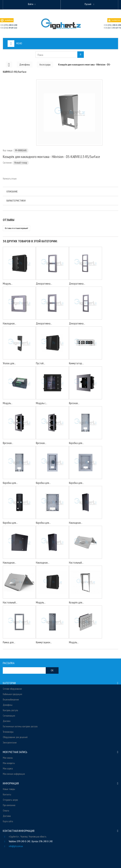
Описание (12, 192)
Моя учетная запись (15, 752)
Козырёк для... (76, 602)
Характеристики (16, 201)
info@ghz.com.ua (16, 846)
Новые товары (9, 789)
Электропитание (10, 743)
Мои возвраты (9, 763)
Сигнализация (9, 716)
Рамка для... (9, 642)
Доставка (7, 816)
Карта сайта (8, 821)
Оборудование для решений (15, 737)
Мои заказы (8, 758)
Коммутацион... (44, 642)
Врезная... (74, 403)
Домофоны (8, 705)
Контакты (7, 794)
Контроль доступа (10, 710)
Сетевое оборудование (12, 689)
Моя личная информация (14, 774)
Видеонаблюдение (11, 700)
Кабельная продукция (12, 694)
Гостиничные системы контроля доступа (20, 726)
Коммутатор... (76, 363)
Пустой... (41, 363)
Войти (31, 4)
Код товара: (8, 150)
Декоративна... (44, 284)
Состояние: (7, 163)
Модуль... (8, 284)
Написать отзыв (10, 179)
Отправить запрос (10, 800)
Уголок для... (9, 363)
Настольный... (76, 563)
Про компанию (9, 805)
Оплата (6, 811)
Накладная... (9, 323)
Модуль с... (42, 403)
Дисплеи (7, 721)
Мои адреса (8, 769)
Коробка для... (76, 443)
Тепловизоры (8, 732)
